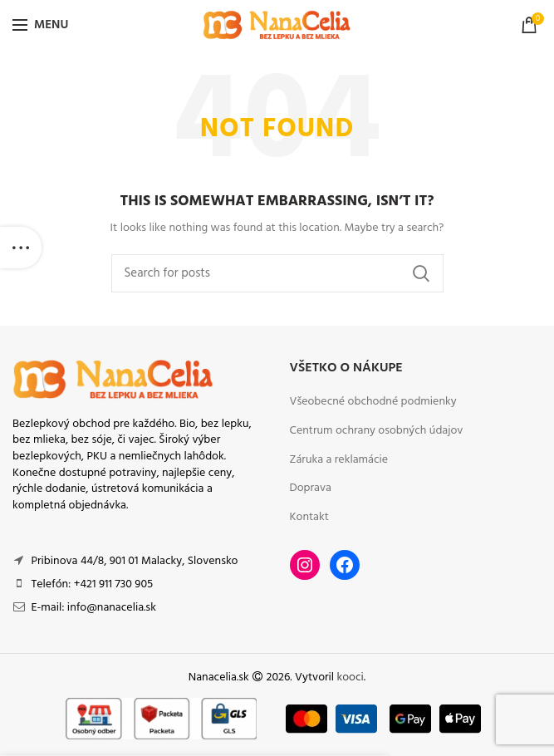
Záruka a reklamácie (339, 460)
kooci (351, 677)
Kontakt (309, 518)
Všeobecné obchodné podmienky (373, 402)
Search (421, 273)
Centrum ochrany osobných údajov (377, 431)
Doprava (311, 488)
